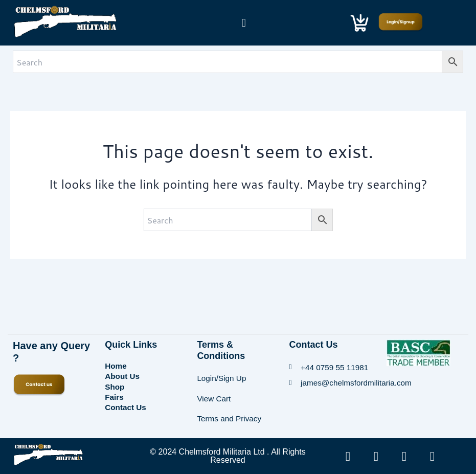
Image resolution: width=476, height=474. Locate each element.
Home (116, 363)
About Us (123, 373)
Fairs (115, 391)
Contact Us (126, 400)
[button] (244, 22)
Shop (115, 382)
